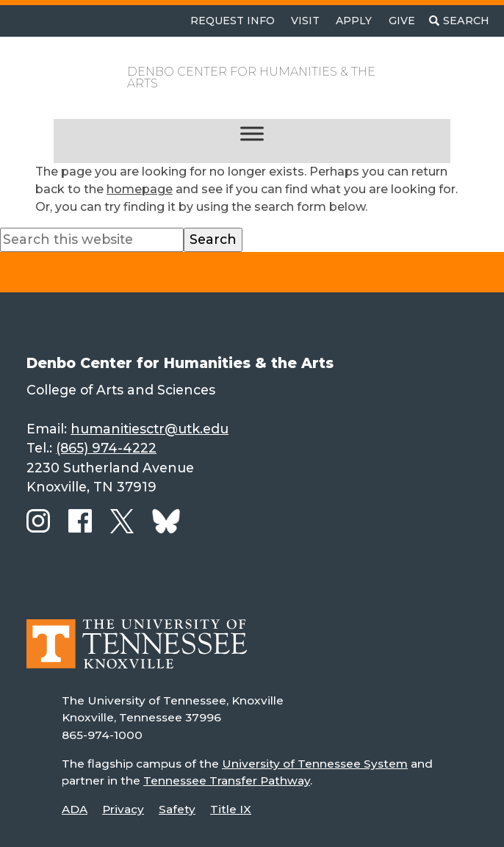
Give (402, 21)
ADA (75, 809)
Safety (177, 809)
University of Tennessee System (315, 764)
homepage (140, 189)
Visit (305, 21)
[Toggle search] (459, 21)
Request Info (233, 21)
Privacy (123, 809)
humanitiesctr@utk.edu (150, 429)
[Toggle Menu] (252, 134)
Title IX (231, 809)
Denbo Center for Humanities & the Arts (251, 78)
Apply (354, 21)
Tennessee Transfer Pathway (227, 781)
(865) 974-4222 (106, 448)
